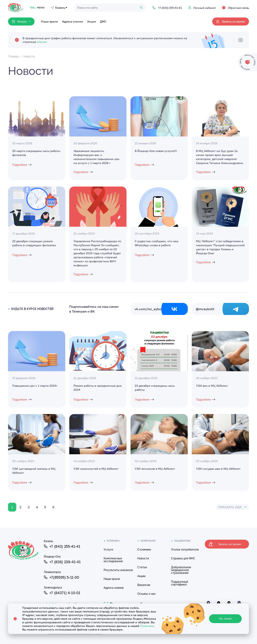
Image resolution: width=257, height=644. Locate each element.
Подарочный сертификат (179, 583)
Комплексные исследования (113, 560)
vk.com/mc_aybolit (161, 309)
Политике (147, 626)
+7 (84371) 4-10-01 (62, 593)
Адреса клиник (73, 21)
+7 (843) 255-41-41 (62, 546)
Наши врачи (49, 21)
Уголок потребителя (185, 550)
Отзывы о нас (147, 594)
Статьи (142, 567)
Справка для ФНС (183, 558)
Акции (92, 21)
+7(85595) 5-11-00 (61, 577)
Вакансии (144, 585)
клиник (42, 42)
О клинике (144, 550)
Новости (143, 558)
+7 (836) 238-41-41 (62, 562)
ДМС (103, 21)
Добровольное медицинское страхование (181, 570)
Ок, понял (225, 619)
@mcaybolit (222, 309)
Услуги (108, 550)
